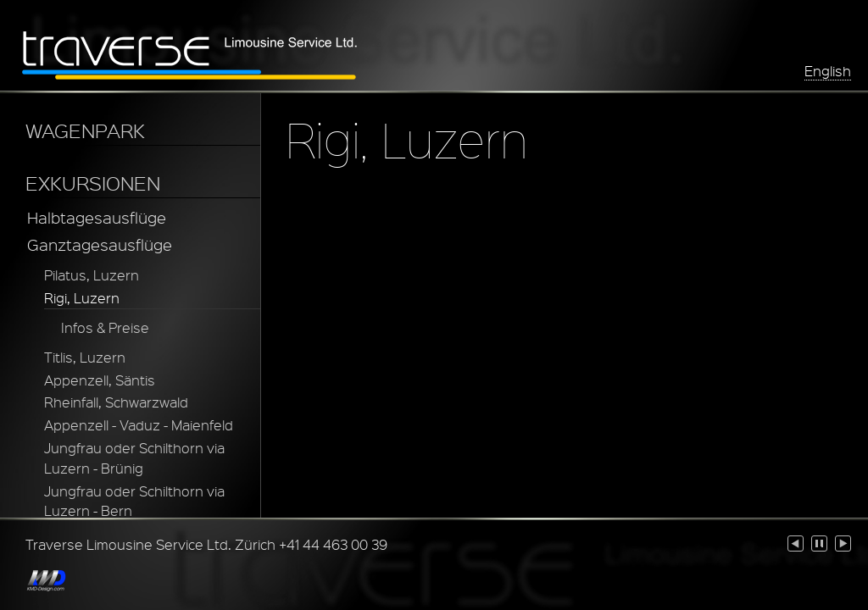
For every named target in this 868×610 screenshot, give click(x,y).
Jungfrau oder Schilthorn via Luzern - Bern (134, 501)
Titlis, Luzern (85, 357)
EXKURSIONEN (93, 183)
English (828, 71)
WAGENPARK (85, 130)
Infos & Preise (105, 327)
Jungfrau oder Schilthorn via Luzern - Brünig (134, 458)
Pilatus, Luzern (92, 275)
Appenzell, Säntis (100, 380)
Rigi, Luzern (82, 298)
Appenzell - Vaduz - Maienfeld (139, 425)
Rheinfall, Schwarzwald (116, 402)
